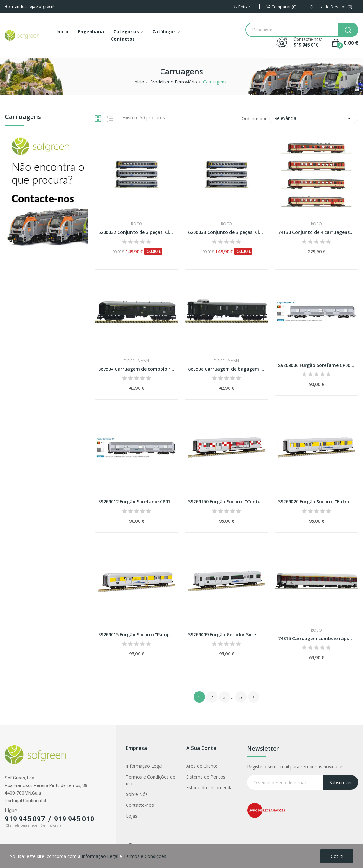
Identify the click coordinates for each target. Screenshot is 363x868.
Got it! (337, 856)
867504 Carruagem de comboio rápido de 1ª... (137, 369)
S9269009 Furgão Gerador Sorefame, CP (226, 635)
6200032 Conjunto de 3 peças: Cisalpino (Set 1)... (137, 232)
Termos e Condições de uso (151, 780)
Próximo (254, 697)
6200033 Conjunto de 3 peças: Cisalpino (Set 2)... (226, 232)
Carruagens (23, 117)
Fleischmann (136, 361)
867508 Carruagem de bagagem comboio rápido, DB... (226, 369)
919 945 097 (25, 819)
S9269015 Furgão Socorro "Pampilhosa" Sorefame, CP (137, 635)
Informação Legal (144, 766)
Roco (137, 224)
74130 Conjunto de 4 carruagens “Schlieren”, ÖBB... (316, 232)
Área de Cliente (202, 766)
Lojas (132, 816)
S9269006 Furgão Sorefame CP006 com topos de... (316, 365)
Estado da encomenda (209, 788)
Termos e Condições (145, 856)
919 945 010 (306, 45)
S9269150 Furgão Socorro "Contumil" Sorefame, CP (226, 502)
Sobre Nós (137, 794)
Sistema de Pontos (206, 777)
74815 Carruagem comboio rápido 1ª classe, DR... (316, 638)
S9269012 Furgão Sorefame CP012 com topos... (137, 502)
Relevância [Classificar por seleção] (314, 118)
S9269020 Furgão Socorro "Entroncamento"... (316, 502)
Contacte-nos (140, 805)
